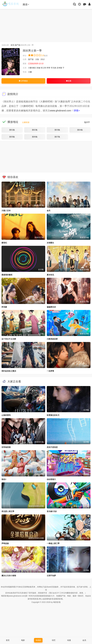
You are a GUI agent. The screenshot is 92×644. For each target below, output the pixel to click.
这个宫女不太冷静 (9, 339)
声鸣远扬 (5, 543)
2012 (43, 59)
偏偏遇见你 (51, 307)
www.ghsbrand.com (61, 111)
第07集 (57, 137)
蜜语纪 (4, 243)
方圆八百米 (6, 211)
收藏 (69, 81)
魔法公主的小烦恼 (9, 576)
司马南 (53, 68)
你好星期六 (51, 479)
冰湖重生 (50, 243)
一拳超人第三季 (53, 543)
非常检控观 (6, 447)
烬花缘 (4, 307)
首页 (12, 45)
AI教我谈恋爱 (52, 339)
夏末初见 (50, 275)
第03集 (57, 130)
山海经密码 (6, 415)
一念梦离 (50, 371)
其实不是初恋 (52, 447)
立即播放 (23, 81)
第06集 (35, 137)
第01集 (12, 130)
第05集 (12, 137)
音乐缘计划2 (52, 511)
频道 (26, 4)
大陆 (37, 59)
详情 (77, 111)
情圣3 (4, 479)
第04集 (80, 130)
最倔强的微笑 (7, 275)
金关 (49, 211)
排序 (87, 122)
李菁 (48, 68)
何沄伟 (43, 68)
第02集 (35, 130)
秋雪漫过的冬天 (53, 415)
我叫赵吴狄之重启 (9, 371)
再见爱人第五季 (8, 511)
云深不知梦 (51, 576)
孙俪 (38, 68)
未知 (23, 111)
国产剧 (18, 45)
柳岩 (34, 68)
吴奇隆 (59, 68)
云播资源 (26, 122)
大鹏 (30, 68)
